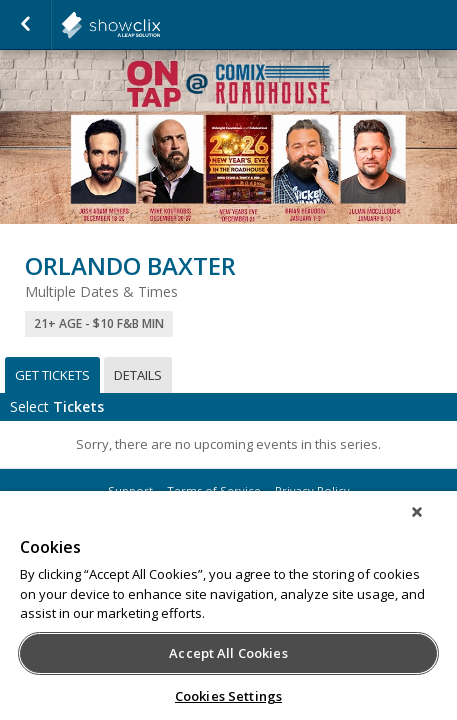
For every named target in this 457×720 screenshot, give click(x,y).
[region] (228, 612)
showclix (160, 25)
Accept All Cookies (228, 653)
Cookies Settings (228, 696)
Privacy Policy (312, 490)
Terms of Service (214, 490)
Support (130, 490)
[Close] (431, 525)
